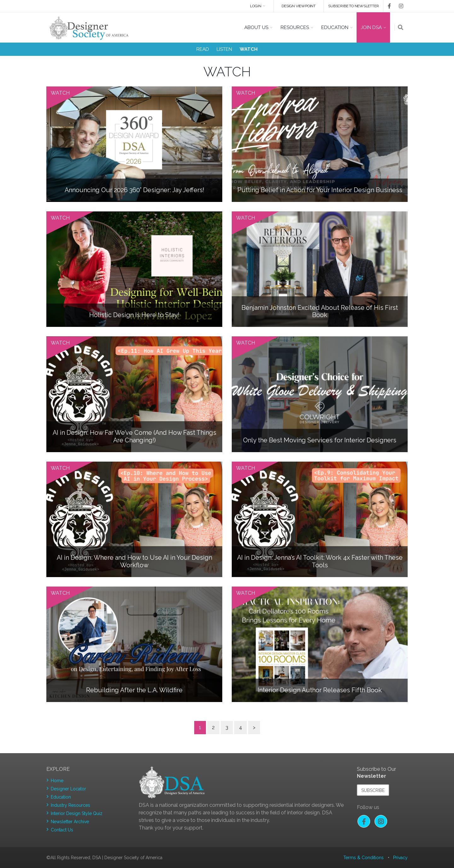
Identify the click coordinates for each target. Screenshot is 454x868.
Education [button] (335, 27)
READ (203, 49)
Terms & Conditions (364, 858)
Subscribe (373, 790)
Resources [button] (295, 27)
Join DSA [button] (371, 27)
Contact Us (62, 830)
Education (61, 797)
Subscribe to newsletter (353, 6)
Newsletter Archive (70, 822)
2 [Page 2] (213, 727)
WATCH (249, 49)
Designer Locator (68, 789)
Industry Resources (70, 805)
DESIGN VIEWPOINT (299, 6)
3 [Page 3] (227, 727)
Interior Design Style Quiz (77, 813)
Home (57, 781)
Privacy (400, 858)
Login (255, 6)
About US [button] (256, 27)
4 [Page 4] (241, 727)
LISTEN (224, 49)
